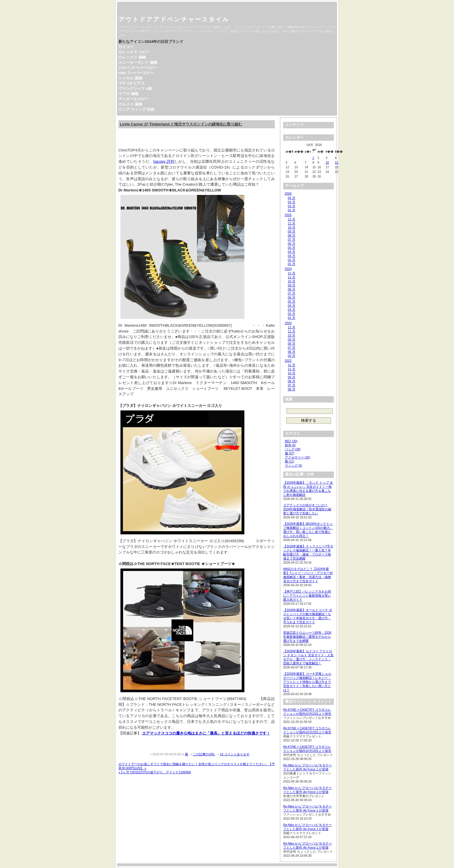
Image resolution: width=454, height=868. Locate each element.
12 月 (292, 219)
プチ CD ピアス (132, 83)
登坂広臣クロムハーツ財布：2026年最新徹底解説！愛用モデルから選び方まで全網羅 (307, 637)
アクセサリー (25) (298, 457)
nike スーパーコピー (136, 73)
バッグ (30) (293, 449)
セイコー (126, 47)
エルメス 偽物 (130, 104)
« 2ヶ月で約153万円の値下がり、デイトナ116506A (155, 772)
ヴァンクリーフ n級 (135, 88)
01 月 (292, 210)
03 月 (292, 202)
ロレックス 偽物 (132, 57)
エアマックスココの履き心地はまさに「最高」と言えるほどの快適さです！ (206, 733)
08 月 (292, 235)
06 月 (292, 244)
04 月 (292, 198)
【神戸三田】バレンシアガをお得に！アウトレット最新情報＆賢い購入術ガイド (307, 595)
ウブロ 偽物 (128, 94)
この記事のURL (204, 754)
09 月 (292, 231)
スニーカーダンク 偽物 (138, 62)
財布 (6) (290, 445)
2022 (288, 361)
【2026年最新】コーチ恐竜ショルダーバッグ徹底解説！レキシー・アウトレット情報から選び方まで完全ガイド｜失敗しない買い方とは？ (307, 682)
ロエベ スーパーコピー (138, 68)
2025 (288, 215)
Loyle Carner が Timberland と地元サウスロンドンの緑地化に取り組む (181, 124)
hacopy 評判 (164, 161)
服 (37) (290, 453)
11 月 (292, 223)
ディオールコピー (133, 99)
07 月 (292, 240)
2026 (288, 193)
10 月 (292, 227)
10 (327, 162)
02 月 (292, 206)
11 (336, 162)
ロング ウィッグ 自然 (136, 109)
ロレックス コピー (134, 52)
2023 (288, 323)
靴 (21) (290, 461)
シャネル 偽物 (130, 78)
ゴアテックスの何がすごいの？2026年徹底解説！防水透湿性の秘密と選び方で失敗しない (307, 509)
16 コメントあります (235, 754)
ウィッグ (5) (294, 465)
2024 (288, 269)
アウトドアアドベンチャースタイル (174, 19)
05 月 (292, 248)
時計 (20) (291, 441)
